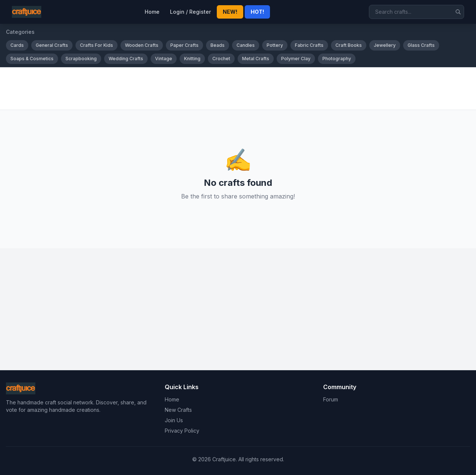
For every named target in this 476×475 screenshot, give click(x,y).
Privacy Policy (182, 431)
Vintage (164, 59)
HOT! (257, 12)
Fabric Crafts (309, 45)
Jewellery (385, 45)
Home (152, 12)
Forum (331, 399)
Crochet (221, 59)
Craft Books (349, 45)
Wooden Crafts (142, 45)
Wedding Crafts (126, 59)
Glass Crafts (421, 45)
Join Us (174, 420)
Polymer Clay (296, 59)
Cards (17, 45)
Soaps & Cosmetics (32, 59)
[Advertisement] (229, 88)
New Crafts (178, 410)
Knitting (192, 59)
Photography (337, 59)
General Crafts (52, 45)
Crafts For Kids (97, 45)
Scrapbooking (81, 59)
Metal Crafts (256, 59)
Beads (218, 45)
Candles (246, 45)
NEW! (230, 12)
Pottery (275, 45)
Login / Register (190, 12)
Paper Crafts (184, 45)
